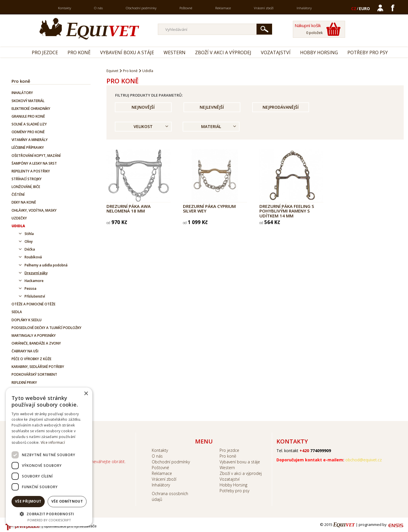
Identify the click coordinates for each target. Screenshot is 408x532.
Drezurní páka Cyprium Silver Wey (209, 209)
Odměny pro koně (28, 132)
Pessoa (30, 288)
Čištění (18, 194)
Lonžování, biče (26, 187)
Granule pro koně (28, 116)
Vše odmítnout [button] (67, 501)
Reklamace (223, 8)
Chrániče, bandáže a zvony (36, 343)
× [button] (86, 394)
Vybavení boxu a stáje (127, 52)
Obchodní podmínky (141, 8)
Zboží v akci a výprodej (223, 52)
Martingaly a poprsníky (34, 335)
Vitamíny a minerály (30, 140)
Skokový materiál (28, 101)
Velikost (143, 126)
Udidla (18, 226)
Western (175, 52)
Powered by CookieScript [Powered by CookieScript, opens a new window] (49, 520)
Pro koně (79, 52)
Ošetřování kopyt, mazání (36, 156)
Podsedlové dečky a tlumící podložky (46, 328)
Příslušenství (35, 296)
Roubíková (33, 257)
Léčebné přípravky (28, 147)
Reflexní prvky (24, 382)
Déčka (30, 249)
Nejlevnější (212, 107)
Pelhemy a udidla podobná (46, 265)
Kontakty (64, 8)
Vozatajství (276, 52)
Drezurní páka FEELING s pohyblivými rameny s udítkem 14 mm (287, 211)
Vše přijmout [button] (28, 501)
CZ (354, 9)
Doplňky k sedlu (27, 320)
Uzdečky (19, 218)
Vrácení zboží (264, 8)
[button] (49, 514)
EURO (364, 9)
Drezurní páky (36, 273)
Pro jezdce (45, 52)
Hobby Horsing (319, 52)
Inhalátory (304, 8)
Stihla (29, 234)
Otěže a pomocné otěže (33, 304)
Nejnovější (143, 107)
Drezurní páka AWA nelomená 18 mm (129, 209)
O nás (98, 8)
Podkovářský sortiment (34, 374)
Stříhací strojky (27, 179)
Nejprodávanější (281, 107)
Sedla (17, 312)
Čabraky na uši (25, 351)
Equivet (112, 71)
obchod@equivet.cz (364, 460)
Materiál (211, 126)
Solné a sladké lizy (29, 124)
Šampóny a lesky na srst (34, 163)
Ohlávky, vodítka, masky (34, 210)
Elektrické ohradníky (31, 109)
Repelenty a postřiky (31, 171)
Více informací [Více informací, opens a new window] (53, 442)
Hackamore (34, 281)
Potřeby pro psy (368, 52)
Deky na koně (24, 202)
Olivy (29, 241)
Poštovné (186, 8)
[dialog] (49, 457)
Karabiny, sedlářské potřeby (38, 367)
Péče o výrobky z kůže (31, 359)
